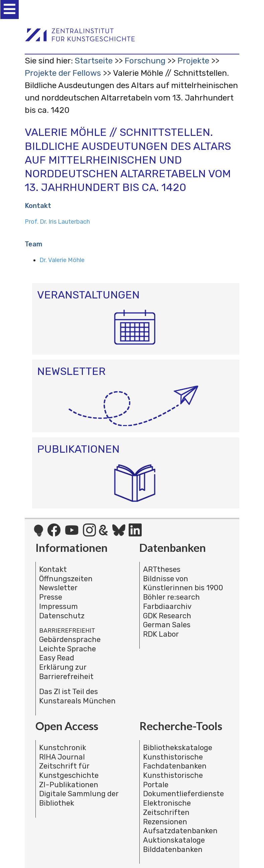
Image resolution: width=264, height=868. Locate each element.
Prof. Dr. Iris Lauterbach (57, 222)
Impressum (58, 606)
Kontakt (53, 569)
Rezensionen (165, 822)
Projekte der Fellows (63, 73)
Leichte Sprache (68, 649)
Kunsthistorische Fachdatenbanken (175, 762)
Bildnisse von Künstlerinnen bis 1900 (183, 583)
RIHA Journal (62, 757)
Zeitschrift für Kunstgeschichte (69, 771)
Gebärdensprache (70, 639)
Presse (51, 597)
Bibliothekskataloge (178, 748)
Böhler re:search (171, 597)
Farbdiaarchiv (167, 606)
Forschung (145, 61)
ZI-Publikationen (69, 785)
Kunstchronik (63, 748)
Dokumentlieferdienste (183, 794)
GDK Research (167, 616)
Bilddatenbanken (173, 849)
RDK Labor (161, 634)
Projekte (193, 61)
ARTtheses (162, 569)
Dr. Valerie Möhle (62, 260)
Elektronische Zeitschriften (167, 808)
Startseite (94, 61)
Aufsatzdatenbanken (180, 831)
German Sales (167, 625)
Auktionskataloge (174, 840)
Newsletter (58, 588)
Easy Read (57, 658)
